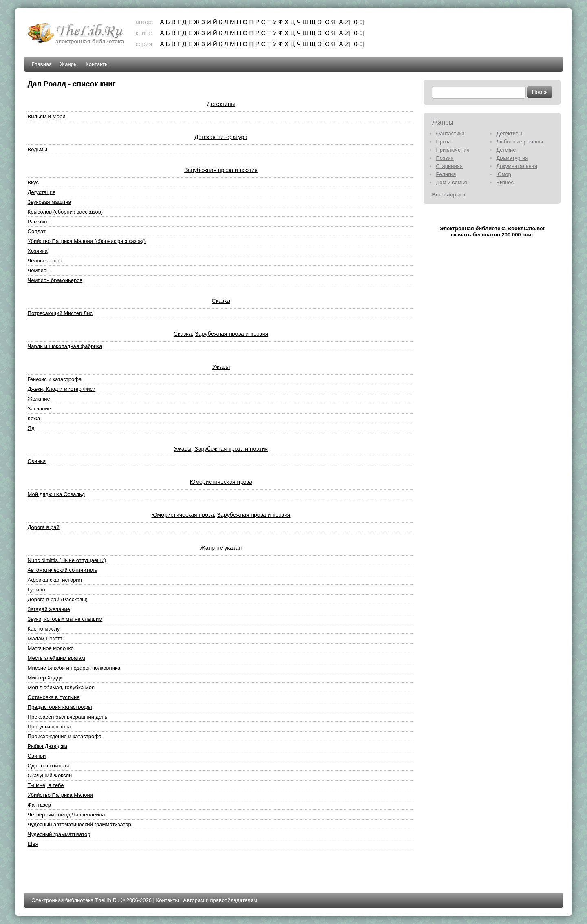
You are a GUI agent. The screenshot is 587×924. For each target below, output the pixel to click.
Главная (42, 64)
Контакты (97, 64)
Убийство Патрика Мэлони (60, 795)
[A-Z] (344, 22)
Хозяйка (38, 251)
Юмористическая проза (221, 482)
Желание (39, 399)
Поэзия (445, 158)
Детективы (221, 104)
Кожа (34, 418)
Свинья (37, 461)
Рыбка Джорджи (47, 746)
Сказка (221, 301)
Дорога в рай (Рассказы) (58, 599)
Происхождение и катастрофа (65, 736)
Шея (33, 844)
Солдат (37, 231)
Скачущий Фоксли (50, 775)
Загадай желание (49, 609)
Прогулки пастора (50, 727)
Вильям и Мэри (47, 116)
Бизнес (505, 182)
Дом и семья (451, 182)
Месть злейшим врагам (56, 658)
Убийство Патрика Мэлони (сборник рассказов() (87, 241)
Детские (506, 150)
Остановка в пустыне (54, 697)
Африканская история (55, 580)
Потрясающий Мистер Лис (60, 313)
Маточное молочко (51, 648)
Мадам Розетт (45, 638)
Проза (443, 142)
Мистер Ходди (45, 678)
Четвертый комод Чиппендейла (66, 815)
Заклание (39, 409)
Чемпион (39, 270)
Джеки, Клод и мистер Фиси (62, 389)
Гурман (36, 590)
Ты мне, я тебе (46, 785)
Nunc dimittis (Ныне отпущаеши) (67, 560)
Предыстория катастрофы (60, 707)
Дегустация (42, 192)
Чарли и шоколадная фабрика (65, 346)
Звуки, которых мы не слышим (65, 619)
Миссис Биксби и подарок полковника (74, 668)
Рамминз (39, 222)
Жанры (69, 64)
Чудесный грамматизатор (59, 834)
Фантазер (39, 805)
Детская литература (221, 137)
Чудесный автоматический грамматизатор (79, 824)
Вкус (33, 182)
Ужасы (221, 367)
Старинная (449, 166)
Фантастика (450, 133)
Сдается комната (49, 766)
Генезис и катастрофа (55, 379)
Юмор (503, 174)
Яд (31, 428)
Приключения (452, 150)
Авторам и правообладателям (220, 900)
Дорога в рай (44, 527)
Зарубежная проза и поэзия (221, 170)
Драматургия (512, 158)
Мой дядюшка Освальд (56, 494)
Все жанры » (448, 195)
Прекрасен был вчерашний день (68, 717)
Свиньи (37, 756)
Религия (446, 174)
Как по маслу (44, 629)
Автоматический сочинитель (63, 570)
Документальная (517, 166)
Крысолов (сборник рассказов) (65, 212)
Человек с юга (45, 261)
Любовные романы (519, 142)
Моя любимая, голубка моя (61, 687)
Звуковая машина (50, 202)
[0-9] (358, 22)
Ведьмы (38, 149)
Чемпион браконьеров (55, 280)
